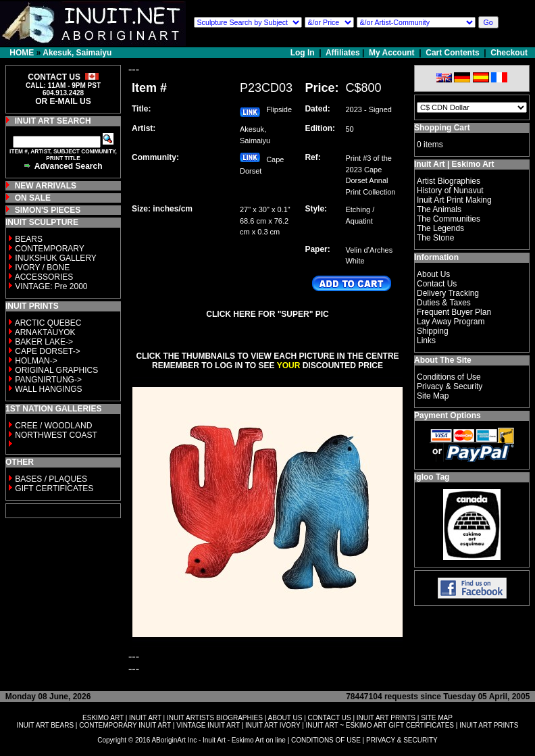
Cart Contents (452, 53)
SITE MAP (437, 718)
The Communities (449, 219)
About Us (433, 274)
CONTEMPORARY (49, 249)
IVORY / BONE (42, 268)
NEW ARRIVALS (46, 186)
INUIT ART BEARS (45, 725)
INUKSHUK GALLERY (56, 258)
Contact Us (437, 284)
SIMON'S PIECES (48, 210)
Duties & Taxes (444, 303)
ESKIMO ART (103, 718)
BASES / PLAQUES (51, 479)
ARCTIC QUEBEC (48, 323)
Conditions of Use (449, 377)
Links (426, 341)
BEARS (29, 239)
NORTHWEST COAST (55, 435)
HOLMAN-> (36, 361)
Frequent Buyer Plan (454, 312)
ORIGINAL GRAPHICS (56, 370)
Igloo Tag (432, 477)
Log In (304, 53)
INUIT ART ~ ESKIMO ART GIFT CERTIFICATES (380, 725)
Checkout (509, 53)
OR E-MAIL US (63, 101)
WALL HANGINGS (48, 389)
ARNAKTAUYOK (45, 332)
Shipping (433, 331)
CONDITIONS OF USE (326, 740)
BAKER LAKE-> (44, 342)
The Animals (439, 209)
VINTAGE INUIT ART (208, 725)
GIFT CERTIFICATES (54, 488)
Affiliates (343, 53)
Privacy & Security (450, 386)
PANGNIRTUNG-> (48, 380)
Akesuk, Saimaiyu (77, 53)
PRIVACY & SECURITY (402, 740)
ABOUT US (285, 718)
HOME (22, 53)
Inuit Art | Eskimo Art (454, 164)
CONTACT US (330, 718)
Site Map (433, 396)
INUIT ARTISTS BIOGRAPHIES (215, 718)
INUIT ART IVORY (273, 725)
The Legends (440, 228)
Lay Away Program (451, 322)
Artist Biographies (449, 181)
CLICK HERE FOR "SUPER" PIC (267, 314)
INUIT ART (145, 718)
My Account (392, 53)
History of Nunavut (450, 191)
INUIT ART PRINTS (386, 718)
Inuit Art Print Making (454, 200)
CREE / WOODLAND (52, 426)
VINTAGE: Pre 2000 (51, 286)
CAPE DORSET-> (47, 351)
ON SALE (33, 198)
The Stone (435, 238)
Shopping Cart (442, 128)
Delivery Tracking (448, 293)
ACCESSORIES (44, 277)
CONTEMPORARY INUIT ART (125, 725)
